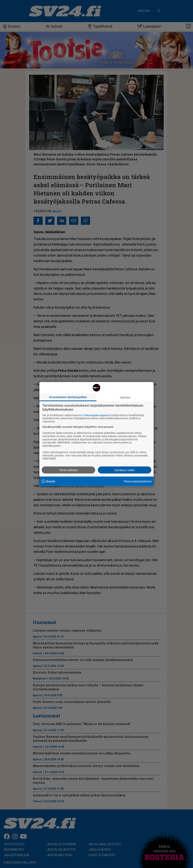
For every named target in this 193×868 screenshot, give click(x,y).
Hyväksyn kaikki (125, 470)
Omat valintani (69, 470)
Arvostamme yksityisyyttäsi (68, 397)
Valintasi (125, 397)
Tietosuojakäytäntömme (138, 481)
